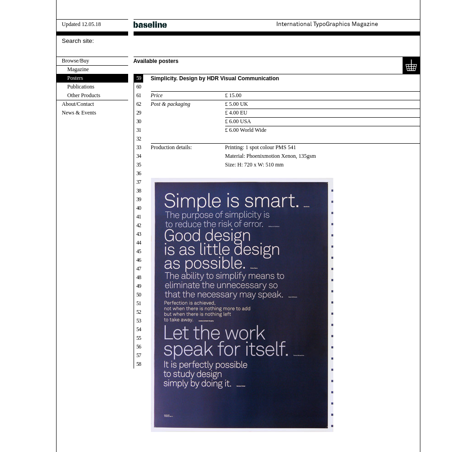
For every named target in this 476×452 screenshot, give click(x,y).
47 (139, 269)
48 (139, 277)
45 (139, 251)
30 (139, 121)
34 (139, 156)
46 (139, 260)
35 (139, 165)
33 (139, 147)
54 (139, 329)
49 (139, 286)
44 (139, 243)
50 (139, 295)
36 (139, 173)
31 (139, 130)
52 (139, 312)
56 (139, 347)
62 (139, 104)
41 (139, 217)
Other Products (84, 95)
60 (139, 87)
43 (139, 234)
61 (139, 95)
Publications (81, 87)
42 (139, 225)
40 (139, 208)
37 (139, 182)
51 (139, 303)
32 (139, 139)
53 (139, 321)
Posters (75, 78)
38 (139, 191)
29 (139, 113)
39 (139, 199)
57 (139, 355)
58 (139, 364)
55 (139, 338)
